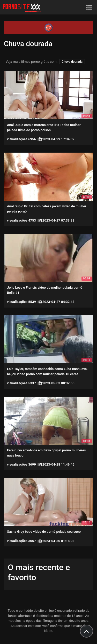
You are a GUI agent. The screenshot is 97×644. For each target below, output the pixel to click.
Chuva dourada (72, 62)
